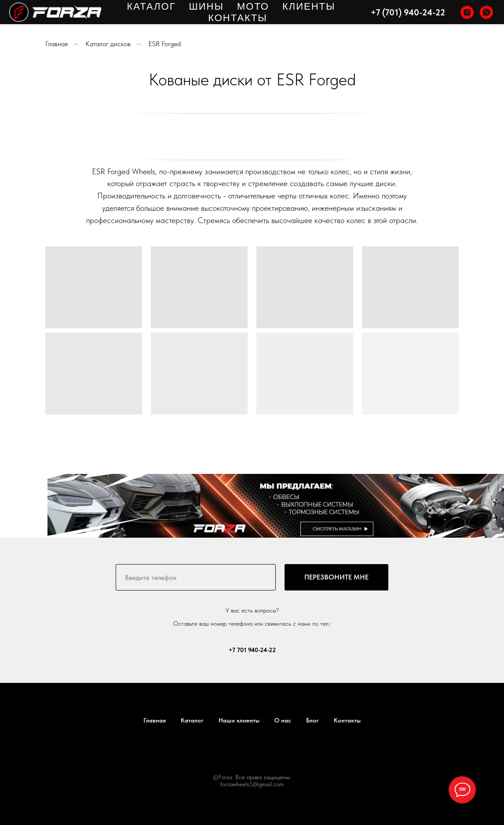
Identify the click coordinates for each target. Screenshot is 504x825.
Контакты (347, 720)
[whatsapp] (486, 12)
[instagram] (467, 12)
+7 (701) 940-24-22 (408, 12)
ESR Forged (164, 44)
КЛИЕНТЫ (309, 6)
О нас (283, 720)
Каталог (192, 720)
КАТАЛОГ (151, 6)
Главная (57, 44)
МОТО (253, 6)
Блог (312, 720)
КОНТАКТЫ (238, 18)
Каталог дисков (108, 44)
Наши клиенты (239, 720)
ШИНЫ (206, 6)
